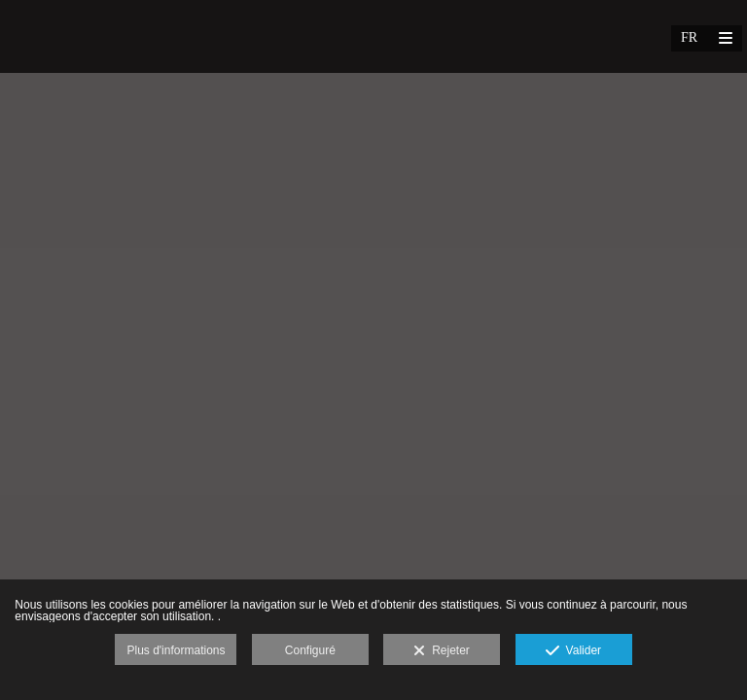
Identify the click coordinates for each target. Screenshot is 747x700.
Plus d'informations (176, 650)
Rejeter (441, 651)
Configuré (310, 650)
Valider (573, 651)
